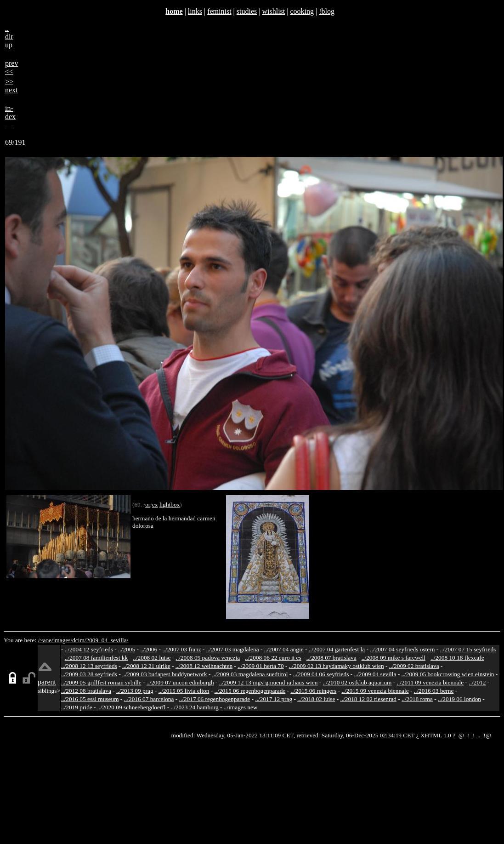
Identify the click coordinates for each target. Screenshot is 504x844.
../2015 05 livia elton (184, 691)
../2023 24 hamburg (195, 707)
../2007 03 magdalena (233, 649)
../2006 (149, 649)
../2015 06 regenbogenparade (250, 691)
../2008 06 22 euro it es (273, 658)
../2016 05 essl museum (90, 699)
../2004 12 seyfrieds (89, 649)
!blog (327, 11)
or (148, 505)
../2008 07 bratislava (331, 658)
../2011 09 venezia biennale (430, 682)
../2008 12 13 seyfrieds (89, 666)
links (195, 11)
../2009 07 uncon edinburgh (180, 682)
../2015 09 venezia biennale (375, 691)
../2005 (127, 649)
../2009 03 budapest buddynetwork (165, 674)
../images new (241, 707)
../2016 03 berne (434, 691)
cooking (302, 11)
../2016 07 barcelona (149, 699)
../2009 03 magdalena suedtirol (250, 674)
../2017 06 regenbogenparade (215, 699)
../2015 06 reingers (313, 691)
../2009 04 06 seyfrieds (321, 674)
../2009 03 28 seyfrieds (89, 674)
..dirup (9, 37)
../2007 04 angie (284, 649)
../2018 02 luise (316, 699)
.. (479, 735)
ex (155, 505)
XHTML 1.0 (436, 735)
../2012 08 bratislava (86, 691)
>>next (11, 86)
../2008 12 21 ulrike (146, 666)
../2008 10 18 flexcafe (457, 658)
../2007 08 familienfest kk (96, 658)
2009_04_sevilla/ (107, 640)
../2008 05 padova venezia (208, 658)
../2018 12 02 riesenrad (368, 699)
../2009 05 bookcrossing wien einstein (447, 674)
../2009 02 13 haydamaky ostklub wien (337, 666)
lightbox (170, 505)
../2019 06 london (459, 699)
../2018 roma (417, 699)
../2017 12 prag (274, 699)
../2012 (477, 682)
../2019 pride (77, 707)
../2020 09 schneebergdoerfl (132, 707)
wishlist (273, 11)
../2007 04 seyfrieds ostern (402, 649)
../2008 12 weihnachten (204, 666)
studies (247, 11)
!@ (487, 735)
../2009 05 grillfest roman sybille (101, 682)
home (174, 11)
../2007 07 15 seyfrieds (468, 649)
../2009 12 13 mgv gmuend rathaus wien (269, 682)
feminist (219, 11)
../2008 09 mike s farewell (394, 658)
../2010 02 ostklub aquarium (357, 682)
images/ (63, 640)
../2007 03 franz (181, 649)
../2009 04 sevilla (375, 674)
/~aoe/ (46, 640)
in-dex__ (10, 117)
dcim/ (79, 640)
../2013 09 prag (135, 691)
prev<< (11, 67)
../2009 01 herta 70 (260, 666)
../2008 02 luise (152, 658)
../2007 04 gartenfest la (337, 649)
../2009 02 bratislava (414, 666)
